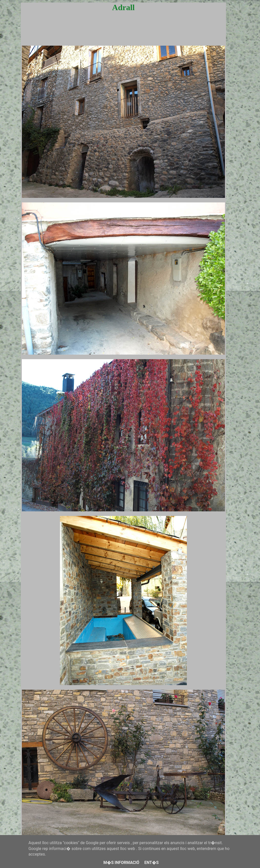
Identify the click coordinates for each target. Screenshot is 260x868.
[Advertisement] (123, 33)
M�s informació (121, 863)
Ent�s (151, 863)
